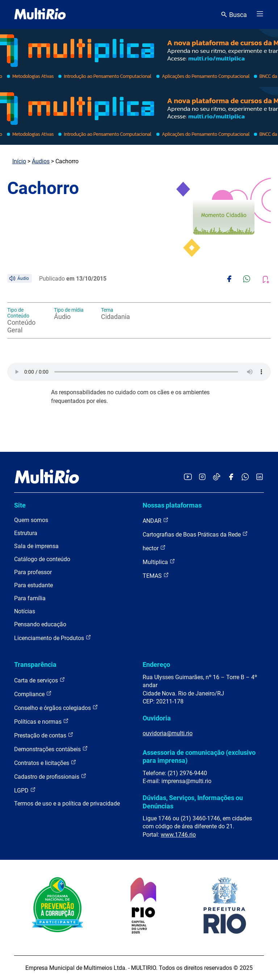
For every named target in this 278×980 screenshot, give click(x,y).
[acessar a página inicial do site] (40, 14)
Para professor (33, 572)
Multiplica (159, 562)
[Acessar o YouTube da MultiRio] (188, 477)
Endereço (156, 664)
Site (20, 505)
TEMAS (156, 575)
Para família (30, 598)
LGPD (25, 790)
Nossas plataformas (172, 505)
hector (154, 548)
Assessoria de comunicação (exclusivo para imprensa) (199, 756)
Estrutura (26, 533)
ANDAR (156, 520)
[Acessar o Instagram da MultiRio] (202, 477)
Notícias (25, 611)
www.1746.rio (178, 835)
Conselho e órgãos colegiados (56, 708)
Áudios (41, 161)
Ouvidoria (157, 718)
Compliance (33, 694)
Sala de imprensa (36, 546)
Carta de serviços (40, 680)
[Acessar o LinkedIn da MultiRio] (260, 477)
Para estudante (33, 585)
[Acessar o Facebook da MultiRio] (231, 477)
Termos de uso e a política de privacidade (67, 804)
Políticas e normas (41, 721)
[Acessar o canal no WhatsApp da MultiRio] (245, 477)
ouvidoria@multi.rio (168, 733)
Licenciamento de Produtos (53, 638)
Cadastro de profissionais (50, 776)
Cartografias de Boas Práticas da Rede (195, 534)
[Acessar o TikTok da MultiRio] (217, 477)
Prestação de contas (44, 735)
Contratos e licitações (45, 763)
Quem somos (31, 520)
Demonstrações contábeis (51, 749)
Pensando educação (40, 624)
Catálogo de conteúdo (42, 559)
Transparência (35, 664)
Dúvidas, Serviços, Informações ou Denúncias (193, 802)
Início (19, 161)
